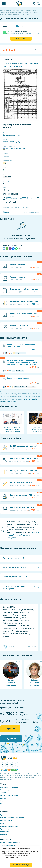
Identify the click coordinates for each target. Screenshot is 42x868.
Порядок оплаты (6, 820)
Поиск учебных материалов (10, 843)
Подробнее (11, 739)
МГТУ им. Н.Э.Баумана (14, 149)
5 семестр (7, 156)
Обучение (10, 729)
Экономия (4, 793)
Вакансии (4, 834)
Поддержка (5, 832)
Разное (3, 798)
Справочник (5, 801)
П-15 (5, 163)
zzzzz (6, 212)
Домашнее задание (11, 135)
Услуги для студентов (8, 845)
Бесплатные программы (9, 787)
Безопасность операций (9, 826)
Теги (2, 807)
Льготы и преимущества (9, 795)
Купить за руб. (21, 39)
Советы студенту (7, 790)
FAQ (2, 804)
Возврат (3, 823)
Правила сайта (6, 815)
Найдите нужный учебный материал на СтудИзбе (23, 535)
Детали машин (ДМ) (11, 142)
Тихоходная (7, 177)
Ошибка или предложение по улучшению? (16, 208)
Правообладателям (8, 829)
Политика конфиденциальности (12, 818)
